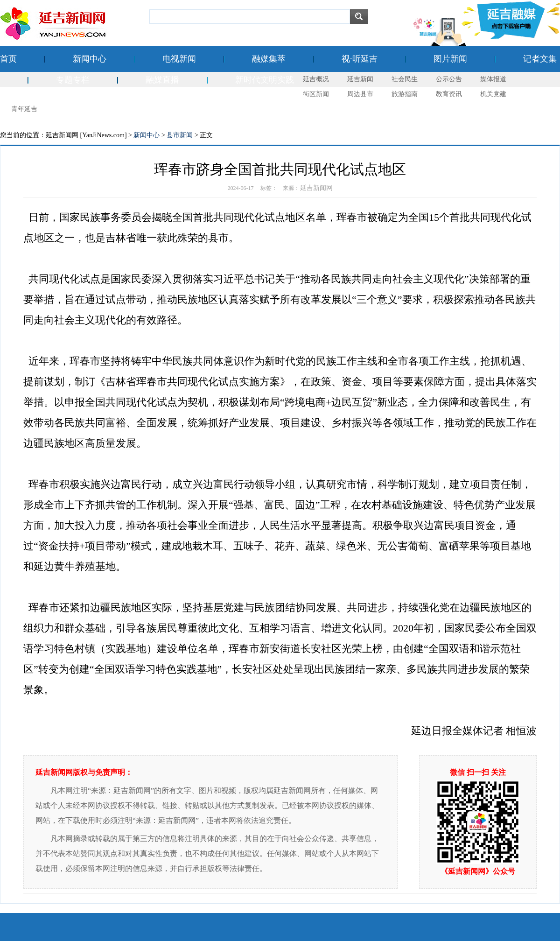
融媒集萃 (269, 59)
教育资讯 (449, 94)
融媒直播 (162, 80)
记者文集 (540, 59)
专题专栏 (73, 80)
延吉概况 (316, 79)
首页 (8, 59)
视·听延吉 (360, 59)
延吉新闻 (360, 79)
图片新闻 (450, 59)
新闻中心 (90, 59)
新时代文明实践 (265, 80)
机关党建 (493, 94)
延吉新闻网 (316, 188)
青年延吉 (24, 109)
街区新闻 (316, 94)
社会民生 (405, 79)
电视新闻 (179, 59)
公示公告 (449, 79)
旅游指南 (405, 94)
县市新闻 (180, 135)
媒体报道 (493, 79)
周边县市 (360, 94)
